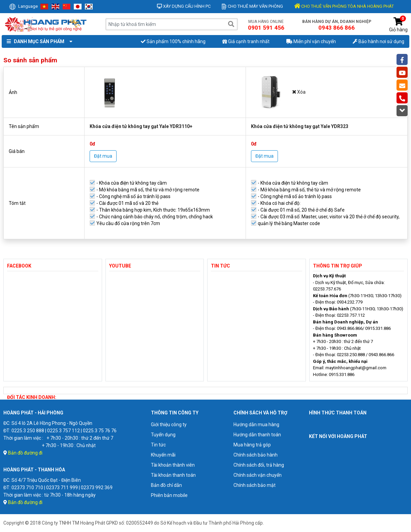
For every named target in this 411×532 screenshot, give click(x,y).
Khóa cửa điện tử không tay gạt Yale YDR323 (300, 126)
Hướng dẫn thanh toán (257, 435)
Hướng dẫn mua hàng (256, 425)
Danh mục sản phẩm (38, 41)
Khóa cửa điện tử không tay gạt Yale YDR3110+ (141, 126)
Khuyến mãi (163, 455)
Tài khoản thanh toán (173, 475)
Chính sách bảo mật (255, 485)
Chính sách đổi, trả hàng (259, 465)
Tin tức (158, 445)
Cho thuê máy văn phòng (252, 6)
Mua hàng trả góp (252, 445)
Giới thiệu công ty (169, 425)
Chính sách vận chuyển (258, 475)
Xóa (299, 92)
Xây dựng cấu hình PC (184, 6)
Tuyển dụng (163, 435)
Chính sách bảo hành (256, 455)
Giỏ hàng (398, 25)
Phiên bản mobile (169, 495)
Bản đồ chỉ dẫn (166, 485)
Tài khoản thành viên (173, 465)
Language (23, 6)
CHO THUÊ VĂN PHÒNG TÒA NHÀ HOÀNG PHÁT (344, 6)
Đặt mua (103, 156)
